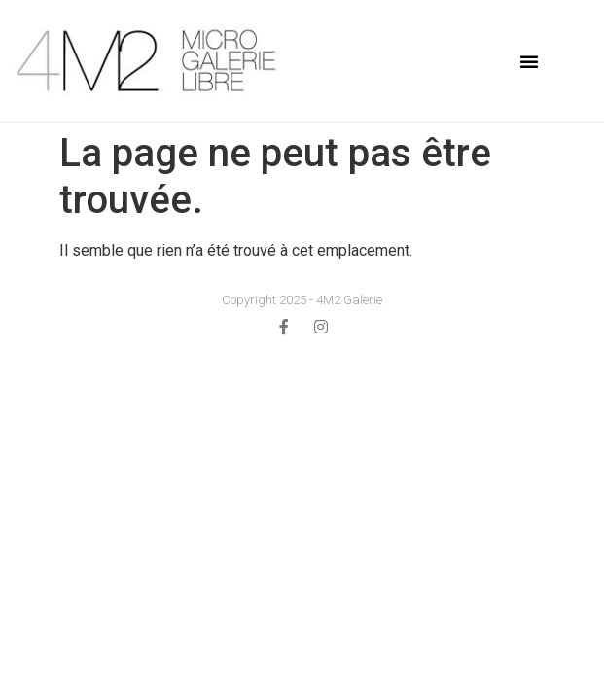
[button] (529, 61)
